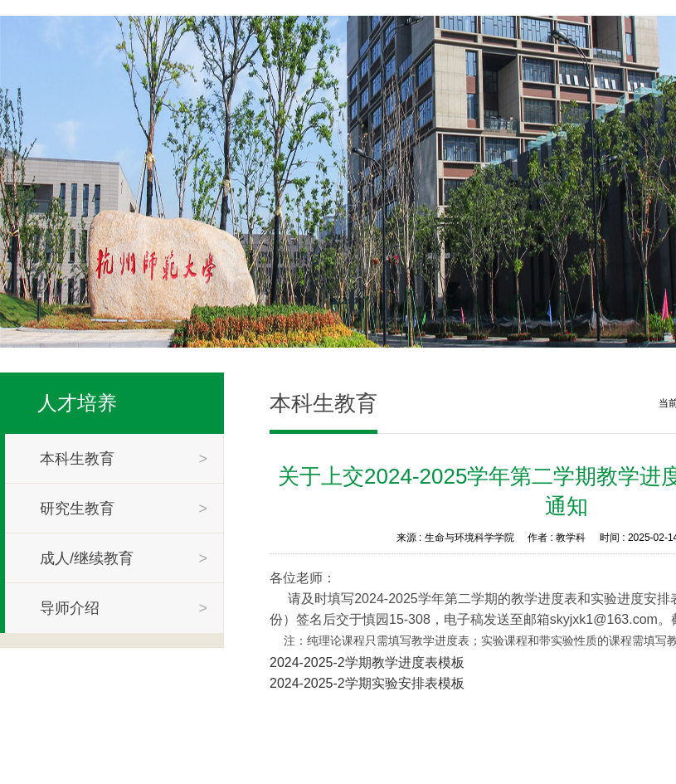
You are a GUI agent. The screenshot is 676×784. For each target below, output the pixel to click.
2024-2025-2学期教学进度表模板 (367, 662)
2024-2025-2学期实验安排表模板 (367, 683)
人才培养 (77, 403)
